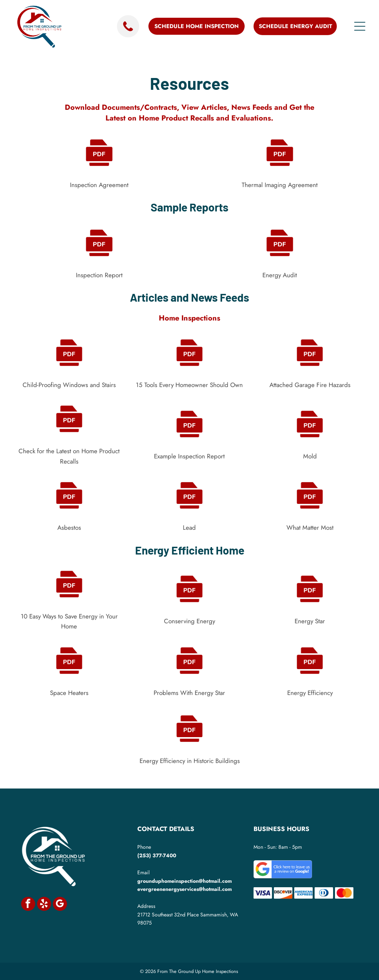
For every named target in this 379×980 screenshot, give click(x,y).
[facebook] (28, 905)
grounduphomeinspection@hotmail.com (185, 881)
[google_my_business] (60, 905)
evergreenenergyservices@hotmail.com (185, 889)
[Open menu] (360, 26)
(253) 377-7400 (157, 855)
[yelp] (44, 905)
